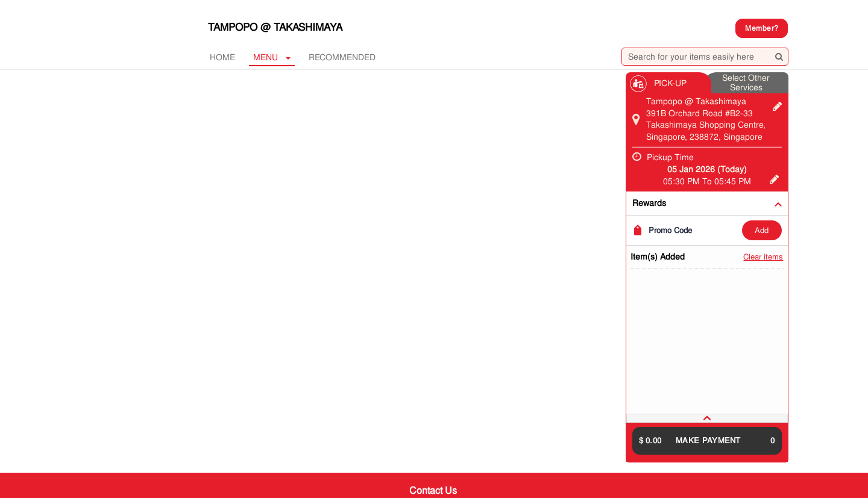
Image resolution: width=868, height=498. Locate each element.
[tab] (707, 418)
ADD (762, 230)
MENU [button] (272, 57)
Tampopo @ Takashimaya (275, 27)
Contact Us (433, 490)
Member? (762, 28)
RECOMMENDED (342, 57)
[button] (707, 418)
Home (222, 57)
